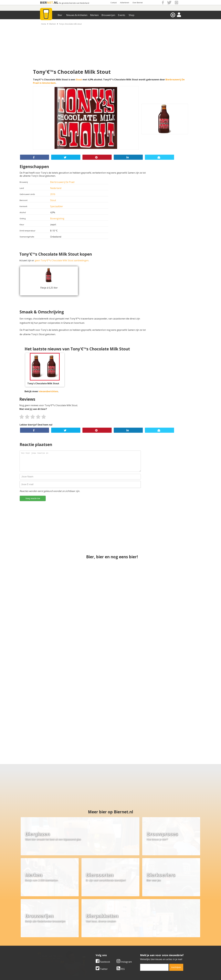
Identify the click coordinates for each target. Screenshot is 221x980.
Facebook (103, 912)
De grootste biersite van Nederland (74, 3)
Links (138, 945)
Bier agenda (92, 951)
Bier (60, 15)
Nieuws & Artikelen (77, 15)
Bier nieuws (92, 945)
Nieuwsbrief (142, 951)
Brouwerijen (108, 15)
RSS (121, 919)
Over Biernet (138, 3)
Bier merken (92, 939)
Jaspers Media (125, 973)
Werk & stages (44, 945)
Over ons (41, 939)
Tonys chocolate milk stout (70, 24)
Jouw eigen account (145, 948)
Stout (79, 80)
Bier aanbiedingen (96, 942)
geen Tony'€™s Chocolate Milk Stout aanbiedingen (62, 260)
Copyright (140, 942)
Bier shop (91, 948)
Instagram (124, 912)
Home (44, 24)
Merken (94, 15)
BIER (43, 2)
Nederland (56, 188)
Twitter (102, 919)
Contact (114, 3)
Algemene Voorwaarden (148, 939)
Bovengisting (57, 218)
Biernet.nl (94, 973)
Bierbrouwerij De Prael (62, 182)
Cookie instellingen (47, 951)
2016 (53, 194)
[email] (154, 917)
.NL (56, 2)
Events (122, 15)
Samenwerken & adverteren (51, 948)
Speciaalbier (57, 206)
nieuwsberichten (48, 391)
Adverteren (125, 3)
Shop (132, 15)
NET (50, 2)
